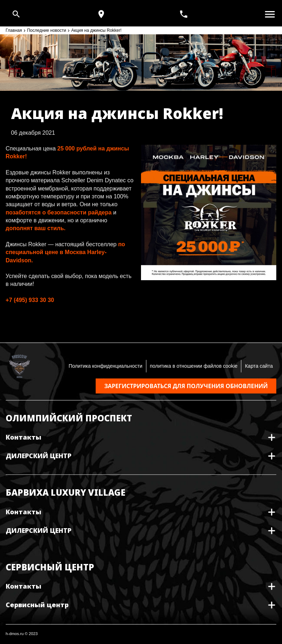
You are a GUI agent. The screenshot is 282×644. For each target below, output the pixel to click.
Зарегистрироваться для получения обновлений (186, 386)
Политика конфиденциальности (105, 366)
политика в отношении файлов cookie (194, 366)
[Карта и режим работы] (101, 14)
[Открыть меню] (270, 14)
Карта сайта (259, 366)
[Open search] (16, 14)
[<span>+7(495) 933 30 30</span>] (185, 14)
